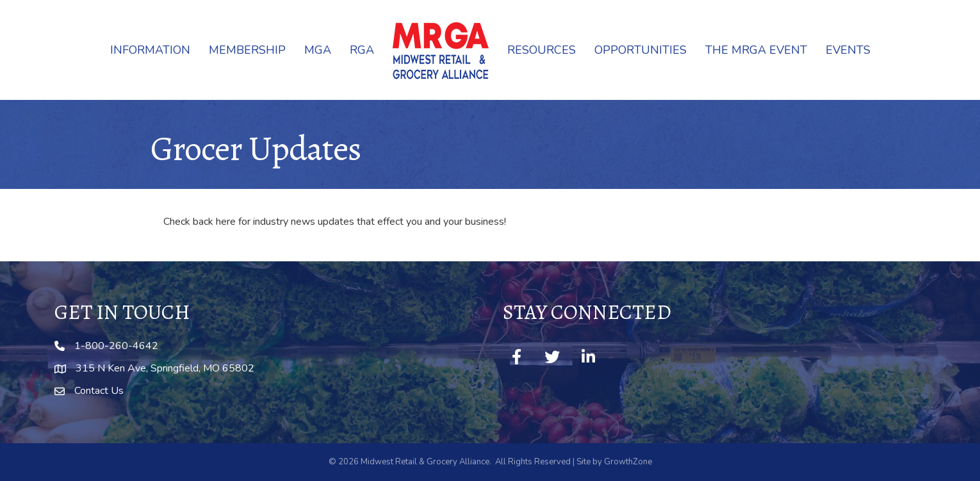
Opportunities (641, 50)
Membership (247, 50)
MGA (318, 50)
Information (150, 50)
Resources (542, 50)
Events (848, 50)
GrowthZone (628, 462)
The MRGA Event (756, 50)
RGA (362, 50)
